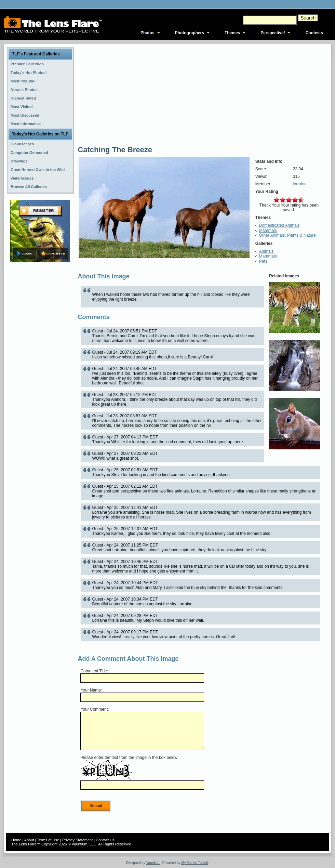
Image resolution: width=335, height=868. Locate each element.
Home (16, 840)
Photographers (190, 33)
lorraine (300, 184)
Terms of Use (48, 840)
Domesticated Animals (279, 225)
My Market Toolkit (195, 863)
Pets (263, 261)
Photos (148, 33)
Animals (266, 251)
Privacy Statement (77, 840)
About (29, 840)
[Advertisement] (40, 372)
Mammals (268, 231)
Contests (314, 33)
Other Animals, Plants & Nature (287, 235)
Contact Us (105, 840)
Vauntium (153, 863)
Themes (232, 33)
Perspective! (273, 33)
